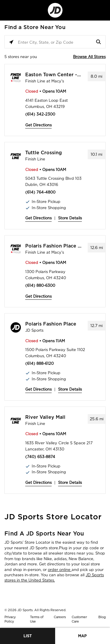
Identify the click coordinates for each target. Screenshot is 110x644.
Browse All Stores (89, 57)
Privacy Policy (10, 619)
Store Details (70, 218)
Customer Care (79, 619)
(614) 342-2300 (40, 114)
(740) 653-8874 (40, 457)
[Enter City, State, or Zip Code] (55, 42)
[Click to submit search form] (99, 42)
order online (60, 570)
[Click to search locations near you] (11, 42)
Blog (102, 617)
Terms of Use (37, 619)
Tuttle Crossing (44, 153)
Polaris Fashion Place (51, 324)
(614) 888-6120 (39, 363)
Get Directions (38, 125)
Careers (60, 617)
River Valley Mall (45, 417)
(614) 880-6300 (40, 285)
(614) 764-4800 (40, 192)
